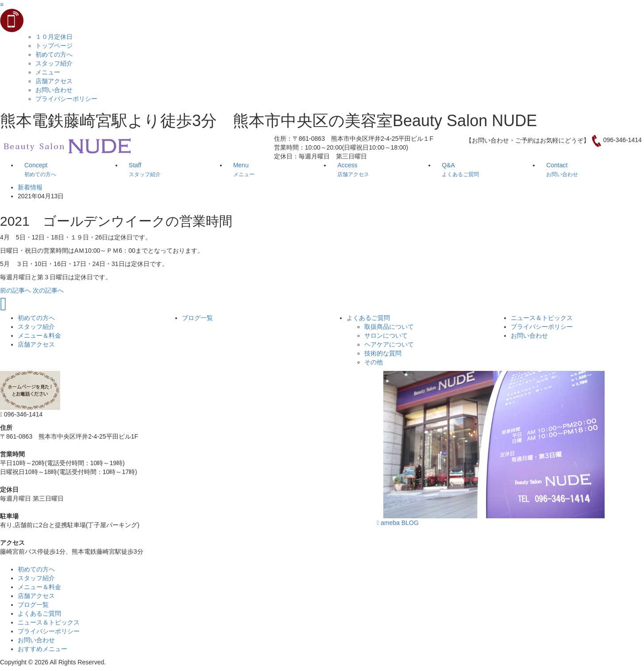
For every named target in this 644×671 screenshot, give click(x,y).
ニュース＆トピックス (542, 318)
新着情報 (30, 187)
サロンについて (386, 335)
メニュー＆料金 (39, 335)
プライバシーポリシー (66, 99)
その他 (374, 362)
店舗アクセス (54, 81)
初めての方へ (54, 54)
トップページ (54, 46)
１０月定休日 (54, 37)
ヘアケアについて (389, 344)
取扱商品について (389, 327)
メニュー (48, 72)
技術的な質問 (383, 353)
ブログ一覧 (197, 318)
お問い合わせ (54, 90)
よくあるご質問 (368, 318)
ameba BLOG (398, 523)
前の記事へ (15, 290)
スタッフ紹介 (54, 63)
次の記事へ (48, 290)
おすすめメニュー (42, 649)
